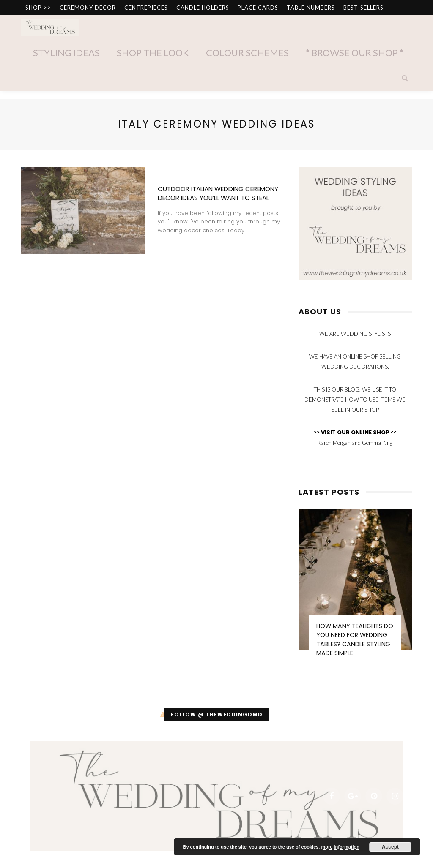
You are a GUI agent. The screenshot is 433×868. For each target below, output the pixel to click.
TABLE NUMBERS (311, 8)
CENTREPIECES (146, 8)
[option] (355, 587)
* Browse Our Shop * (355, 53)
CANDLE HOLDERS (203, 8)
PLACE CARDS (258, 8)
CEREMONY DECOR (88, 8)
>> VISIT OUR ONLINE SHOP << (355, 432)
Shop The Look (153, 53)
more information (340, 847)
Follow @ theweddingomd (217, 714)
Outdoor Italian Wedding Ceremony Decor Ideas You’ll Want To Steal (218, 193)
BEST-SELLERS (363, 8)
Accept (390, 847)
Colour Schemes (247, 53)
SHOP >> (38, 8)
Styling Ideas (66, 53)
